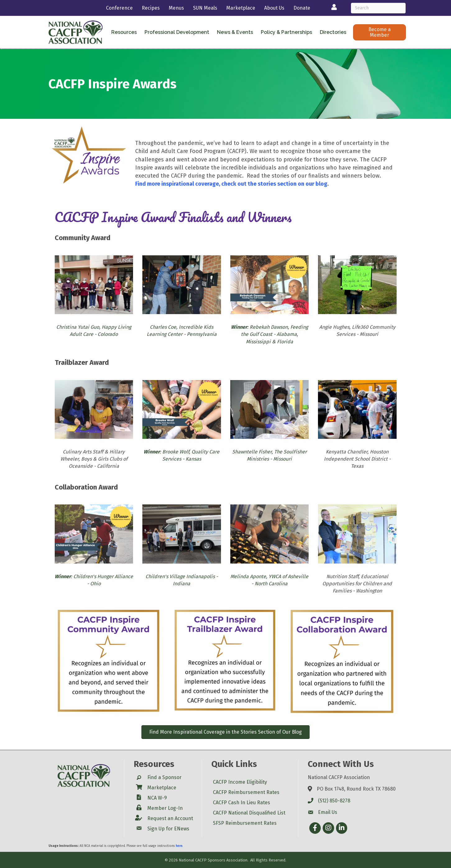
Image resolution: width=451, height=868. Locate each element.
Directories (333, 32)
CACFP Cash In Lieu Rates (242, 803)
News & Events (235, 32)
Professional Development (177, 32)
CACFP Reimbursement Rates (246, 792)
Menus (176, 8)
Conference (119, 8)
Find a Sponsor (164, 777)
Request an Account (170, 818)
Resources (124, 32)
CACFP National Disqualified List (249, 813)
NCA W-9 (157, 798)
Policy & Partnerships (286, 32)
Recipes (151, 8)
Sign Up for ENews (168, 829)
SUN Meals (205, 8)
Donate (302, 8)
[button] (379, 32)
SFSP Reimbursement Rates (245, 823)
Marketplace (241, 8)
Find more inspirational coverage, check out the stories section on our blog (231, 184)
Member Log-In (165, 808)
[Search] (378, 8)
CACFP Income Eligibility (240, 782)
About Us (274, 8)
